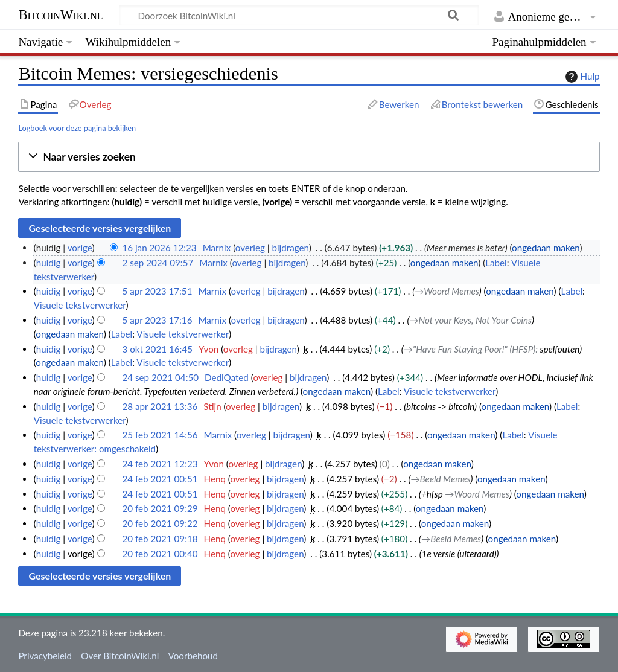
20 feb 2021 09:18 (160, 539)
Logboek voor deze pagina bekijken (77, 128)
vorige (80, 248)
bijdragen (290, 248)
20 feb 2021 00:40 (160, 554)
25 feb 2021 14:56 (160, 435)
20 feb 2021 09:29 (160, 508)
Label (496, 263)
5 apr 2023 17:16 (157, 320)
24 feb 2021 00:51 (160, 479)
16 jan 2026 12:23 (159, 248)
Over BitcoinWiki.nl (120, 656)
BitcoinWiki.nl (60, 15)
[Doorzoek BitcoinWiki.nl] (299, 15)
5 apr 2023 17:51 (157, 291)
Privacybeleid (45, 656)
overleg (250, 248)
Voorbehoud (193, 656)
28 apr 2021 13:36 (160, 406)
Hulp (581, 77)
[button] (309, 157)
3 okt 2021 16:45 (157, 349)
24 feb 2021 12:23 (160, 464)
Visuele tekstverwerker (80, 305)
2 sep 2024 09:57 (158, 263)
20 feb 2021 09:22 (160, 523)
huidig (49, 263)
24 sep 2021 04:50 (160, 377)
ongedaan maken (546, 248)
